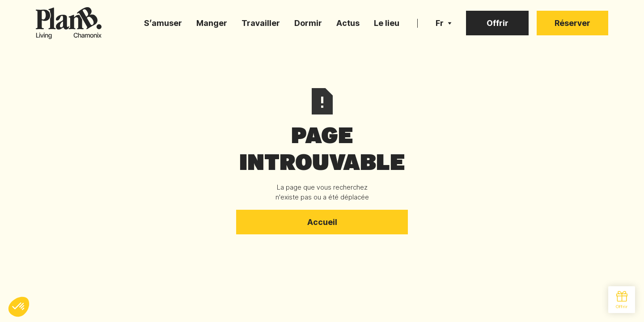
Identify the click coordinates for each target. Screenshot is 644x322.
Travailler (261, 23)
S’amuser (163, 23)
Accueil (322, 222)
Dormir (308, 23)
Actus (348, 23)
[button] (444, 23)
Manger (212, 23)
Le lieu (387, 23)
